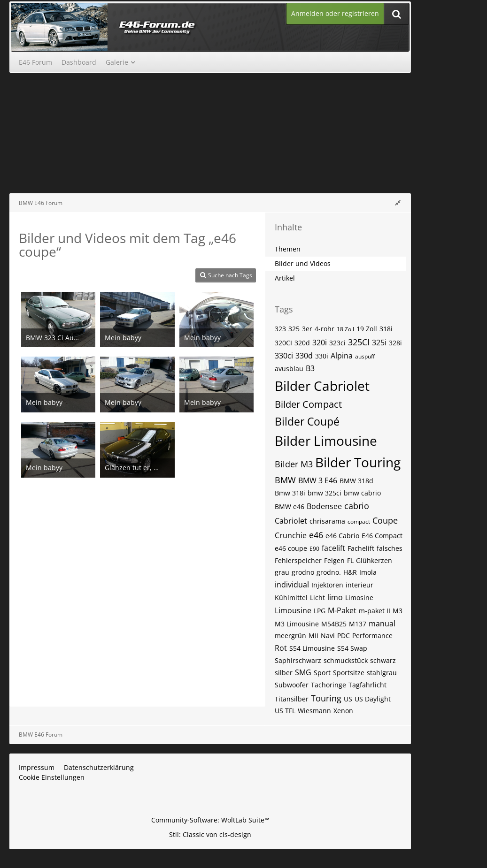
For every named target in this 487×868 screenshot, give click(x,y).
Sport (322, 673)
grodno (303, 572)
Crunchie (291, 535)
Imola (368, 572)
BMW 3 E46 (318, 480)
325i (379, 343)
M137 (358, 624)
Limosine (359, 598)
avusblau (289, 369)
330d (304, 356)
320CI (283, 343)
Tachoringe (329, 685)
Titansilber (292, 699)
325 (294, 329)
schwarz (383, 660)
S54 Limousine (312, 648)
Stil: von (210, 834)
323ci (337, 343)
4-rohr (325, 329)
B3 (310, 368)
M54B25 (334, 624)
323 (280, 329)
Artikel (285, 278)
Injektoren (327, 585)
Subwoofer (292, 685)
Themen (288, 249)
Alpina (342, 356)
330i (322, 356)
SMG (303, 672)
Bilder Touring (358, 462)
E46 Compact (382, 536)
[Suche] (396, 14)
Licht (317, 598)
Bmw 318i (290, 493)
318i (386, 329)
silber (284, 673)
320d (302, 343)
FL (350, 560)
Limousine (293, 610)
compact (359, 522)
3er (307, 329)
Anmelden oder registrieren (335, 13)
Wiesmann (314, 711)
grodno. (329, 572)
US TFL (285, 711)
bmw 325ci (325, 493)
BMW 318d (356, 481)
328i (395, 343)
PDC (344, 636)
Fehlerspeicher (298, 560)
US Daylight (373, 699)
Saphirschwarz (298, 660)
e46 (316, 535)
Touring (326, 698)
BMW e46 (290, 506)
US (348, 699)
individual (292, 585)
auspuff (365, 356)
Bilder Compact (308, 404)
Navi (328, 636)
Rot (281, 648)
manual (382, 624)
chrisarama (327, 521)
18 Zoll (345, 329)
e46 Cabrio (342, 536)
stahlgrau (382, 673)
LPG (320, 611)
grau (282, 572)
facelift (333, 548)
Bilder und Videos (303, 263)
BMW (285, 480)
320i (320, 343)
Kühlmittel (291, 598)
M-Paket (342, 610)
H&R (350, 572)
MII (313, 636)
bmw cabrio (362, 493)
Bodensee (324, 506)
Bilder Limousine (326, 441)
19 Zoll (367, 329)
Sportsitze (349, 673)
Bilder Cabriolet (322, 386)
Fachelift (361, 548)
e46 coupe (291, 548)
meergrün (290, 636)
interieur (359, 585)
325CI (359, 342)
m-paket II (375, 611)
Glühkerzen (374, 560)
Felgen (334, 560)
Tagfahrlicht (367, 685)
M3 (398, 611)
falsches (390, 548)
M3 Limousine (297, 624)
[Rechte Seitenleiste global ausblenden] (398, 202)
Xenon (343, 711)
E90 (314, 549)
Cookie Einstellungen (52, 777)
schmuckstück (346, 660)
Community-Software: (210, 820)
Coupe (385, 520)
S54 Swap (352, 648)
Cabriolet (291, 521)
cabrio (357, 506)
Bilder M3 (294, 464)
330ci (284, 356)
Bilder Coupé (307, 421)
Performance (372, 636)
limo (335, 597)
